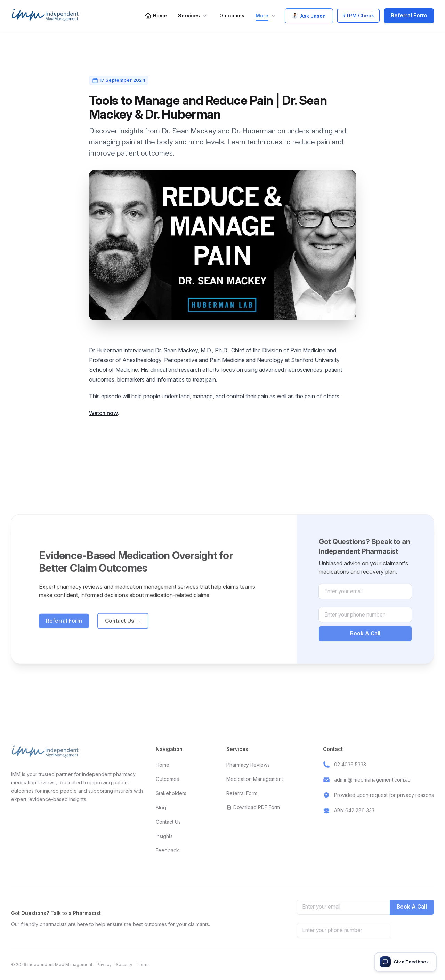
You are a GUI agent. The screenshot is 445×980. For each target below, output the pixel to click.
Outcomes (232, 15)
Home (156, 16)
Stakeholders (171, 793)
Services (193, 16)
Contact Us (123, 630)
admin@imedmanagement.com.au (372, 780)
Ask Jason (309, 16)
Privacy (104, 965)
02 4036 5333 (350, 764)
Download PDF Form (253, 807)
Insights (164, 836)
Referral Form (409, 15)
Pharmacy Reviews (248, 765)
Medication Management (255, 779)
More (266, 16)
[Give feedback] (405, 962)
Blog (161, 807)
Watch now (103, 413)
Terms (143, 965)
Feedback (167, 850)
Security (124, 965)
